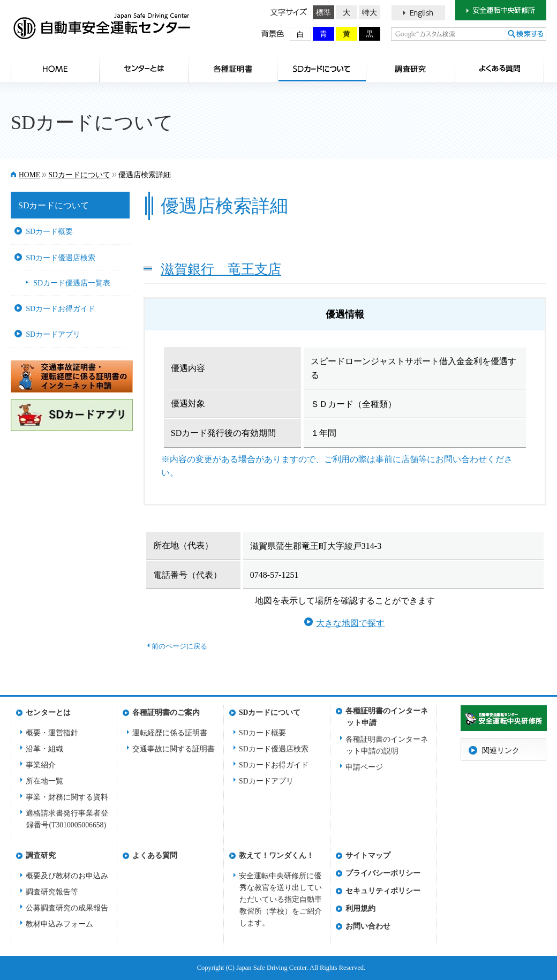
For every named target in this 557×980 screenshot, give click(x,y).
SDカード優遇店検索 (61, 258)
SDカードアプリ (53, 334)
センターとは (144, 69)
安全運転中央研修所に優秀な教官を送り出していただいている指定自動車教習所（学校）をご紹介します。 (280, 899)
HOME (55, 69)
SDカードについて (322, 69)
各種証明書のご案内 (233, 69)
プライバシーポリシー (383, 873)
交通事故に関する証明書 (174, 749)
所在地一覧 (44, 781)
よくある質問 (500, 69)
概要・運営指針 (52, 733)
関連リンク (501, 751)
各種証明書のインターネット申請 (387, 714)
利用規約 (360, 909)
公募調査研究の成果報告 (67, 908)
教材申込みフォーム (59, 924)
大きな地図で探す (350, 623)
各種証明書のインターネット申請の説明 (387, 745)
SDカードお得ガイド (61, 308)
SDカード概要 (49, 231)
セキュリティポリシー (383, 891)
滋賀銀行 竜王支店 (221, 269)
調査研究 (411, 69)
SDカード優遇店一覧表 (72, 283)
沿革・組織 (44, 749)
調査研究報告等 (52, 892)
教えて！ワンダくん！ (276, 855)
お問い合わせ (368, 926)
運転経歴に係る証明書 (170, 733)
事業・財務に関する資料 (67, 797)
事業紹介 (41, 765)
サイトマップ (368, 855)
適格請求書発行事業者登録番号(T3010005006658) (67, 819)
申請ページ (364, 767)
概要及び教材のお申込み (67, 876)
